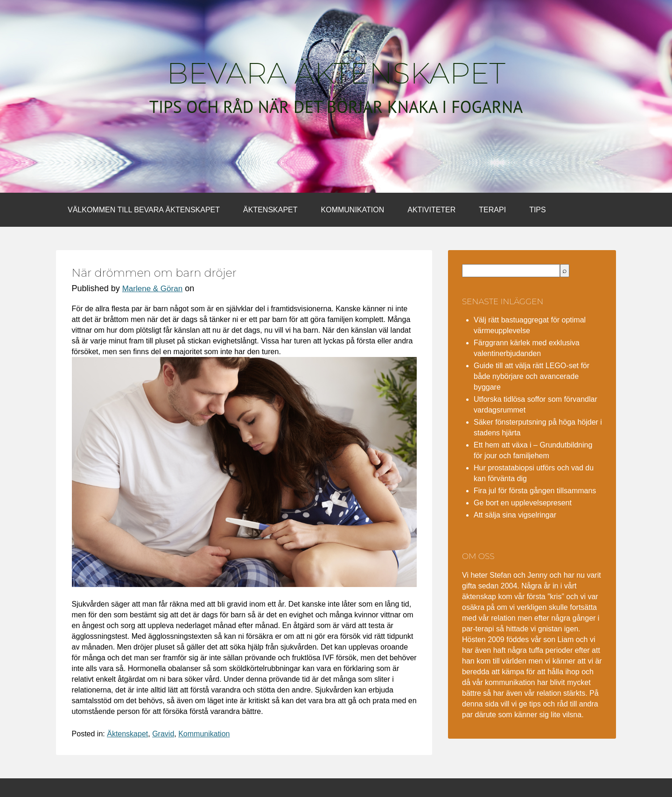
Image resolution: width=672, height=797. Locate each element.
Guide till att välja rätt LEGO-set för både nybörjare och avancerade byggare (532, 376)
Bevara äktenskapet (336, 73)
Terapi (492, 210)
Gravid (163, 734)
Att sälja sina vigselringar (515, 515)
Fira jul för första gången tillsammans (535, 491)
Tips (538, 210)
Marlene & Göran (152, 289)
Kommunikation (353, 210)
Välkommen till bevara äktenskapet (144, 210)
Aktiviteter (431, 210)
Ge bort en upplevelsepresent (523, 503)
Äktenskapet (270, 210)
